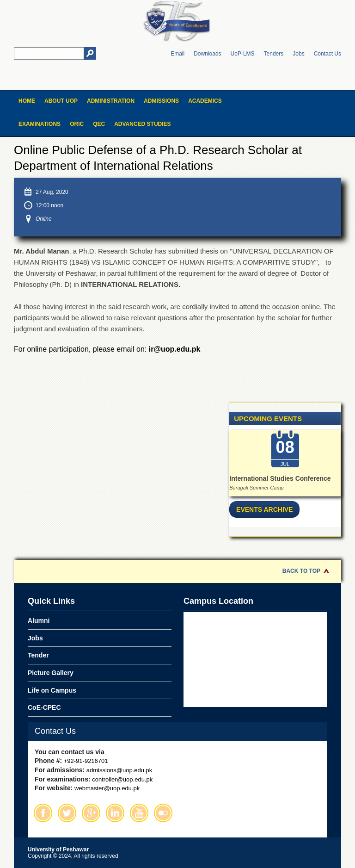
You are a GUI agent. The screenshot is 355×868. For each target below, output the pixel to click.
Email (177, 54)
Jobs (298, 54)
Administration (111, 101)
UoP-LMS (243, 54)
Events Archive (264, 509)
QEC (99, 124)
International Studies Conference (280, 478)
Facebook (43, 813)
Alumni (39, 620)
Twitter (67, 813)
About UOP (61, 101)
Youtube (139, 813)
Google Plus (91, 813)
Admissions (161, 101)
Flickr (163, 813)
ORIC (77, 124)
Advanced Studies (142, 124)
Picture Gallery (51, 673)
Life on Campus (52, 690)
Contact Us (327, 54)
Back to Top (301, 571)
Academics (205, 101)
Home (27, 101)
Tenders (274, 54)
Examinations (40, 124)
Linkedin (115, 813)
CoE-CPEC (44, 707)
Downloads (207, 54)
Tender (38, 655)
